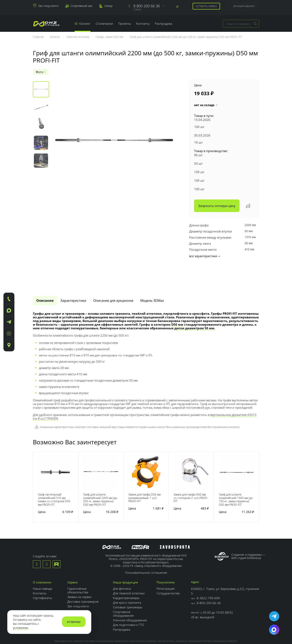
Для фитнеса (122, 565)
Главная (39, 37)
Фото (41, 72)
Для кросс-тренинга (127, 579)
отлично (74, 622)
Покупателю (166, 559)
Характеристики (73, 277)
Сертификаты (42, 574)
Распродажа (164, 23)
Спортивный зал (81, 6)
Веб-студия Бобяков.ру (246, 534)
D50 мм (177, 301)
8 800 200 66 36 (147, 6)
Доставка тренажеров (83, 578)
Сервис (73, 559)
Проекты (125, 23)
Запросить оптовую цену (217, 206)
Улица (108, 6)
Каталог (83, 23)
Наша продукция (125, 559)
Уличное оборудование (130, 596)
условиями (20, 628)
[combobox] (241, 24)
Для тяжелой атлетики (129, 569)
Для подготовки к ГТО (128, 601)
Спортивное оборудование (123, 590)
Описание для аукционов (113, 277)
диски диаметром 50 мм (194, 304)
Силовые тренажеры (128, 583)
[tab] (45, 277)
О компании (104, 23)
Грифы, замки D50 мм (110, 37)
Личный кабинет (244, 6)
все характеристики (205, 256)
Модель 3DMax (152, 277)
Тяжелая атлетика (78, 37)
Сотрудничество (168, 569)
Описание (45, 277)
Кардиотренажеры (126, 574)
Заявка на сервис (79, 573)
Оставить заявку (206, 6)
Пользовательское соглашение (146, 549)
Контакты (143, 23)
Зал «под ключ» (48, 6)
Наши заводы (43, 565)
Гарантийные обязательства (78, 567)
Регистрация (166, 565)
